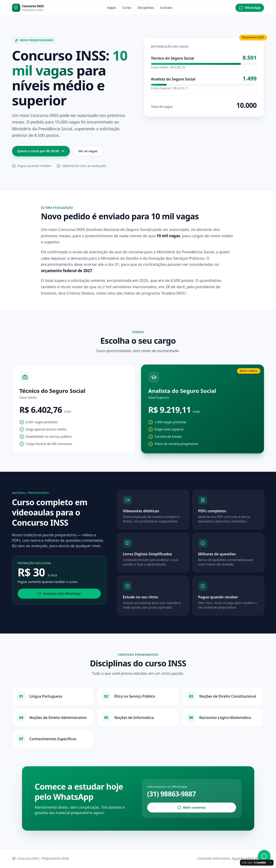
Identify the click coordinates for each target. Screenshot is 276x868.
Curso (127, 8)
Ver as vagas (88, 151)
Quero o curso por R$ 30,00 (41, 151)
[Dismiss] (271, 863)
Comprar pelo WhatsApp (59, 594)
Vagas (112, 8)
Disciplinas (146, 8)
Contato (166, 8)
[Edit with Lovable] (254, 863)
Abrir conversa (192, 807)
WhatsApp (250, 8)
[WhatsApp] (264, 856)
